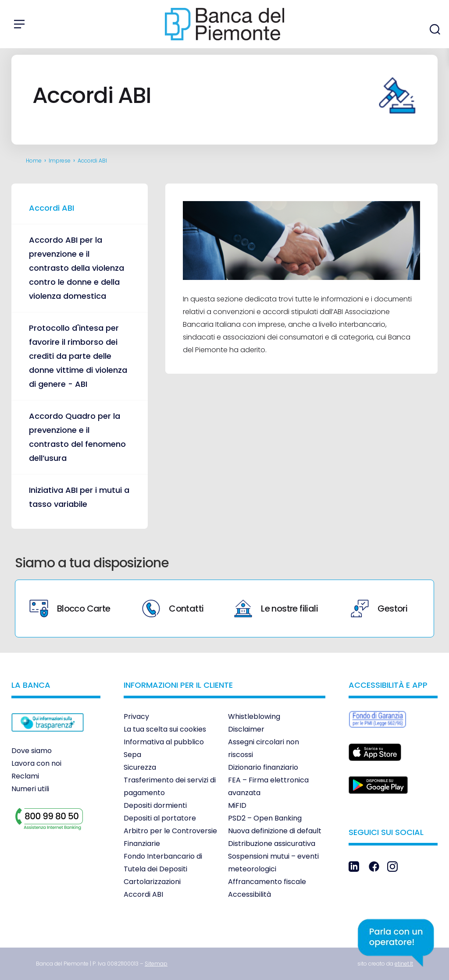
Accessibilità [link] (249, 894)
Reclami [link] (25, 776)
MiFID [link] (237, 805)
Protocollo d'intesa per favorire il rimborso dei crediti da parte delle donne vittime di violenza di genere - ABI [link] (78, 356)
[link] (48, 738)
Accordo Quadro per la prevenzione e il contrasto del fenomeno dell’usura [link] (77, 437)
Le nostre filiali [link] (276, 609)
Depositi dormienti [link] (155, 805)
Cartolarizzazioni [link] (152, 882)
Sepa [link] (132, 755)
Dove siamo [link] (32, 751)
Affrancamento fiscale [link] (267, 882)
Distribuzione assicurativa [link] (272, 844)
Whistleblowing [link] (254, 716)
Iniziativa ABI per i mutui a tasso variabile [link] (79, 497)
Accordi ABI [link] (52, 208)
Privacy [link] (136, 716)
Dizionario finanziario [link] (263, 767)
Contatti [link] (173, 609)
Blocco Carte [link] (70, 609)
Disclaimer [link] (246, 729)
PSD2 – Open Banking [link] (265, 818)
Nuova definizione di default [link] (275, 831)
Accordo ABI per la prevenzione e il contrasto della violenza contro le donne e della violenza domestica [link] (77, 268)
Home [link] (34, 161)
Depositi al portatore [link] (160, 818)
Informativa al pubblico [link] (164, 742)
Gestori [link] (379, 609)
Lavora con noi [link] (36, 763)
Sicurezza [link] (140, 767)
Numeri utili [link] (30, 789)
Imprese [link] (60, 161)
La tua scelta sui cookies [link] (165, 729)
